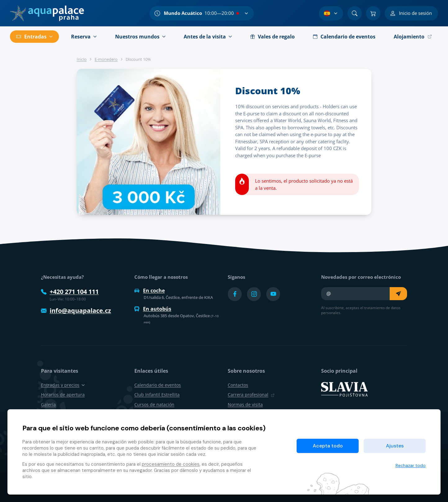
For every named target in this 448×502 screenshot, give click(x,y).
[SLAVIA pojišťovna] (344, 389)
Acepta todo (328, 446)
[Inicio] (47, 13)
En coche (150, 291)
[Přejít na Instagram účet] (254, 294)
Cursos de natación (154, 404)
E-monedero (106, 59)
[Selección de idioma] (331, 13)
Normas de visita (245, 404)
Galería (48, 404)
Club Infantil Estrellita (157, 395)
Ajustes (395, 446)
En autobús (153, 309)
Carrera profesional (251, 395)
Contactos (238, 385)
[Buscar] (355, 13)
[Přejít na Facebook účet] (235, 294)
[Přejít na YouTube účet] (273, 294)
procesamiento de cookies (171, 464)
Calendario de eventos (158, 385)
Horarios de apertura (63, 395)
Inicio (82, 59)
